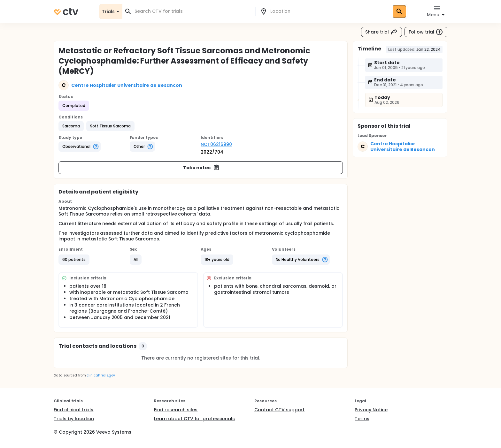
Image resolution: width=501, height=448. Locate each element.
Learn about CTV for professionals (194, 419)
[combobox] (193, 11)
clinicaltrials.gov (101, 375)
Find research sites (176, 410)
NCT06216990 (216, 144)
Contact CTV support (279, 410)
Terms (362, 419)
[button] (71, 126)
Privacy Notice (371, 410)
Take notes (201, 168)
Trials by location (74, 419)
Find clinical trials (73, 410)
